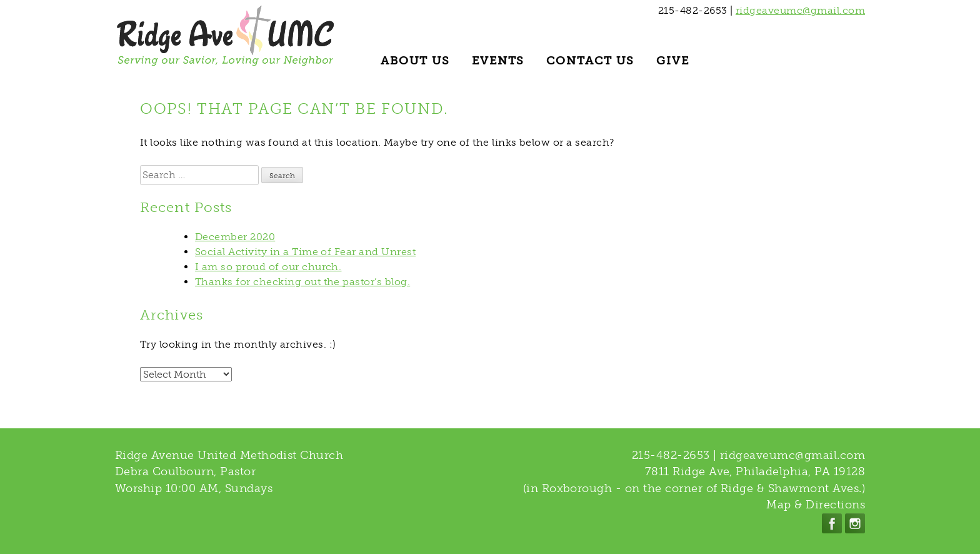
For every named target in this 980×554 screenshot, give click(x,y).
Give (673, 60)
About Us (415, 60)
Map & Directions (816, 505)
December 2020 (235, 237)
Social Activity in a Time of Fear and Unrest (305, 252)
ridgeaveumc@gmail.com (800, 10)
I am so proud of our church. (268, 267)
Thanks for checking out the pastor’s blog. (302, 282)
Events (498, 60)
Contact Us (590, 60)
